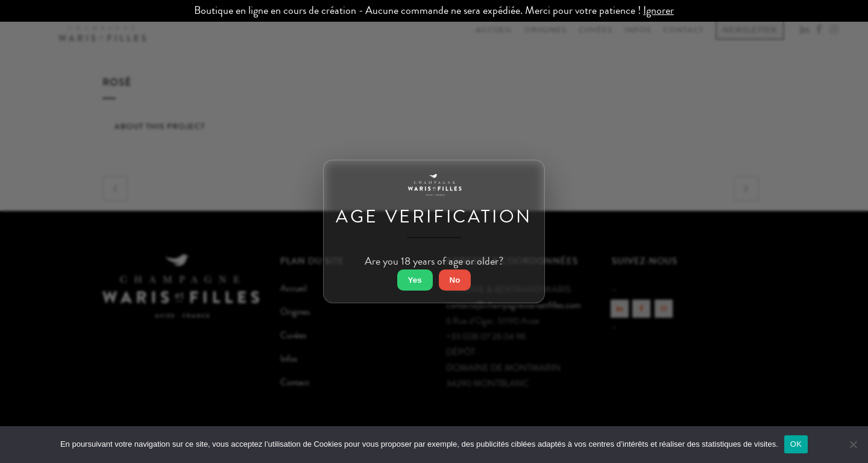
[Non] (853, 444)
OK (796, 444)
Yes (415, 280)
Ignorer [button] (659, 11)
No (455, 280)
